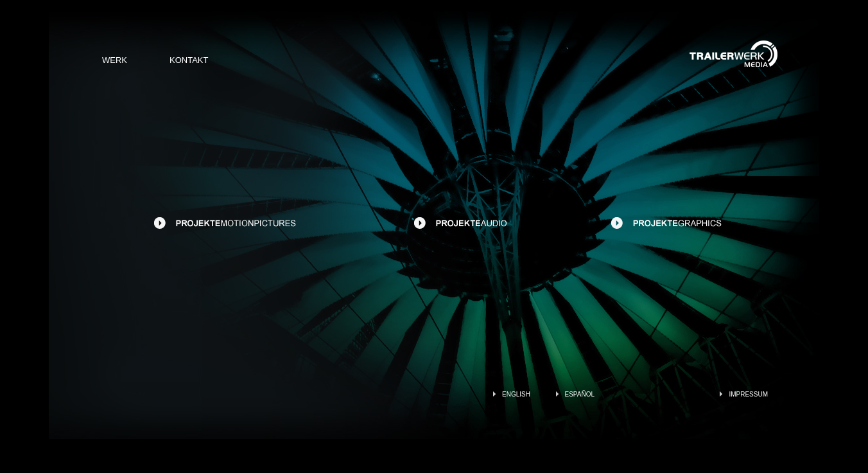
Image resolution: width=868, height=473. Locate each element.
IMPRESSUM (748, 394)
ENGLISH (516, 394)
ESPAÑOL (580, 394)
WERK (115, 60)
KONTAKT (189, 60)
